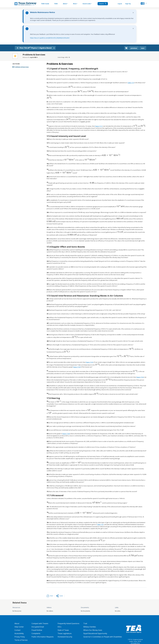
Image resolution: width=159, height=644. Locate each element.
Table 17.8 (100, 524)
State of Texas (63, 630)
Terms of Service (21, 640)
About (17, 623)
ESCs (59, 627)
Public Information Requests (43, 637)
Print (52, 596)
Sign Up (129, 4)
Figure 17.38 (66, 434)
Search (104, 4)
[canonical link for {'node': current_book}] (126, 48)
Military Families (90, 627)
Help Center (19, 627)
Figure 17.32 (140, 377)
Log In (120, 4)
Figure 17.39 (77, 367)
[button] (144, 4)
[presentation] (71, 87)
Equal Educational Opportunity (95, 633)
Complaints (36, 633)
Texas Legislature (65, 633)
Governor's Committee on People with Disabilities (103, 637)
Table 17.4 (131, 83)
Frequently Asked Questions (68, 623)
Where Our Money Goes (93, 630)
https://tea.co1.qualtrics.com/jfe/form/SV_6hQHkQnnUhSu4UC (50, 38)
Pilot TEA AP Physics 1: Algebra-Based (35, 48)
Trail (85, 623)
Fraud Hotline (37, 630)
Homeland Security (65, 637)
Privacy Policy (20, 637)
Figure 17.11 (99, 126)
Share (61, 596)
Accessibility (19, 633)
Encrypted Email (38, 627)
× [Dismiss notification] (133, 13)
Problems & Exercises (21, 67)
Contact (17, 630)
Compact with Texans (40, 623)
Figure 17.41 (89, 362)
